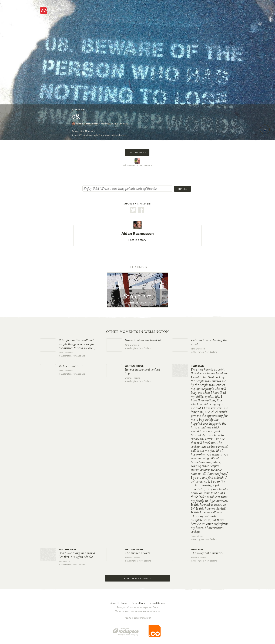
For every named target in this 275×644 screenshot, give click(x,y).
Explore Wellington (137, 578)
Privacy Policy (138, 603)
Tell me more (137, 153)
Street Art (79, 110)
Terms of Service (157, 603)
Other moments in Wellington (137, 332)
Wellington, (115, 123)
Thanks (182, 189)
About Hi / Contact (119, 603)
